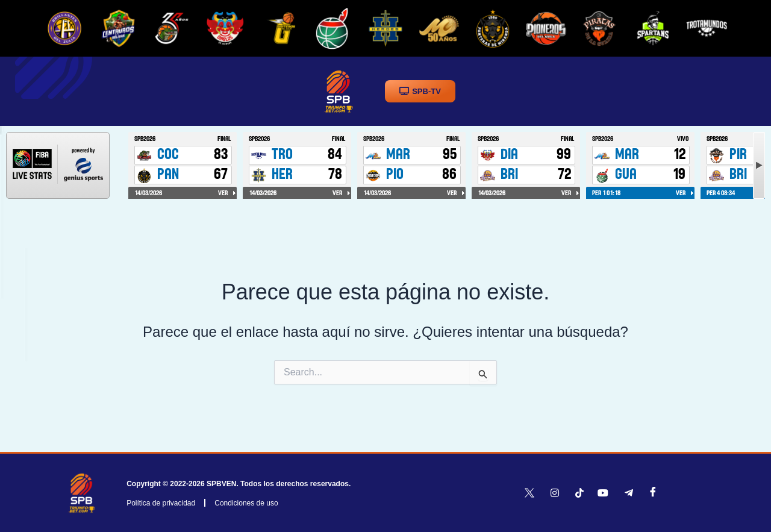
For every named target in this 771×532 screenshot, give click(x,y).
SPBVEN (221, 484)
